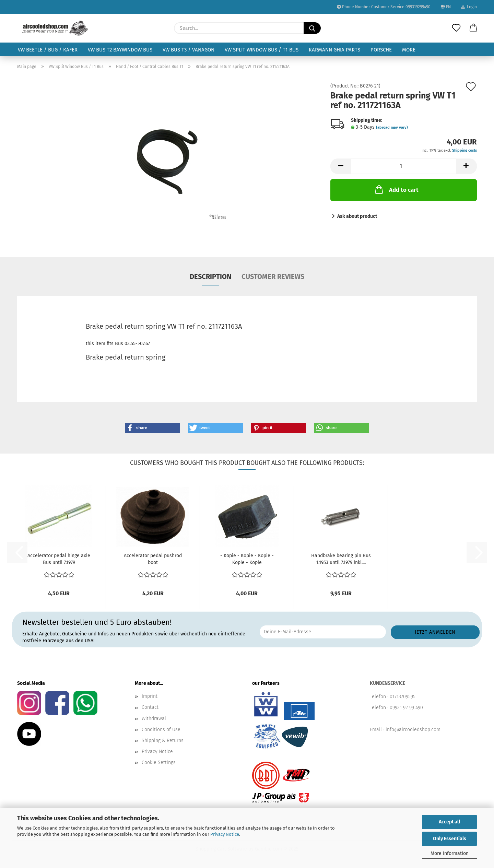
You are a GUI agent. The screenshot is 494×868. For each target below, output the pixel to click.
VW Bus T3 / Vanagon (189, 50)
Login (469, 7)
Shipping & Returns (163, 741)
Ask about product (357, 216)
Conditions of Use (161, 730)
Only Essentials (450, 839)
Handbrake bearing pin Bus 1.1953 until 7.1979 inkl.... (341, 559)
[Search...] (312, 28)
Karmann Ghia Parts (334, 50)
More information (450, 853)
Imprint (150, 696)
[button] (473, 28)
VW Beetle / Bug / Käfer (48, 50)
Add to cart (396, 189)
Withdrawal (154, 719)
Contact (150, 707)
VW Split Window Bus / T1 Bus (262, 50)
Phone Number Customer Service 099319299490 (384, 7)
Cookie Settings (159, 763)
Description (210, 277)
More (409, 50)
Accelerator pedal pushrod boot (153, 559)
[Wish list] (456, 28)
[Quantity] (404, 166)
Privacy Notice (225, 834)
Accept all (449, 822)
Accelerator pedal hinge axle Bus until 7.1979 (59, 559)
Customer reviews (273, 277)
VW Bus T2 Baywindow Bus (120, 50)
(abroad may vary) (392, 127)
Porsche (381, 50)
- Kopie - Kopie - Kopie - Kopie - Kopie (247, 559)
